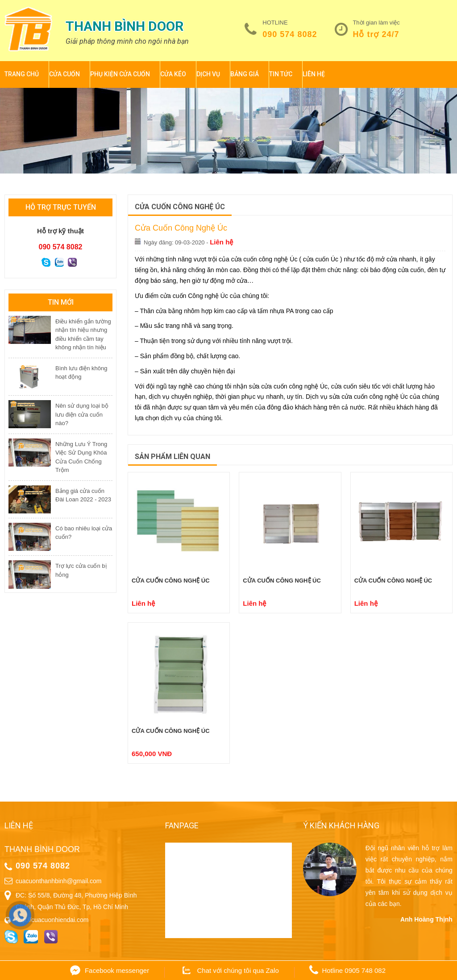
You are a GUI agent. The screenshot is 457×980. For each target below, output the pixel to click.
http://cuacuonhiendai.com (52, 920)
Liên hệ (314, 74)
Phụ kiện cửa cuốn (120, 74)
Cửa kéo (173, 74)
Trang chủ (22, 74)
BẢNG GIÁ (245, 74)
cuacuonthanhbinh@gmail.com (58, 881)
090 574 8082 (290, 34)
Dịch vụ (208, 74)
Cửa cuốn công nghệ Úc (171, 581)
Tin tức (281, 74)
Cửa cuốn (64, 74)
